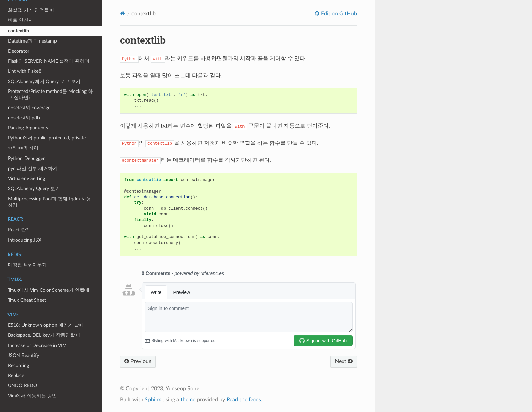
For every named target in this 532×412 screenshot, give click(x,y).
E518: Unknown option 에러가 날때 (46, 325)
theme (188, 400)
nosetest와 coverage (29, 108)
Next (344, 361)
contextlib (18, 31)
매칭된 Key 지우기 (27, 265)
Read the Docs (244, 400)
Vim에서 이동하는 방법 (32, 396)
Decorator (19, 51)
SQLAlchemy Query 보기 (34, 189)
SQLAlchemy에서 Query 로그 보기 (44, 81)
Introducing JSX (25, 240)
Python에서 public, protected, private (47, 138)
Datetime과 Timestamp (32, 41)
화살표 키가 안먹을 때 (31, 10)
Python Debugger (26, 158)
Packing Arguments (28, 128)
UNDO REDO (22, 386)
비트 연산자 (20, 20)
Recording (18, 366)
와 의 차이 (23, 148)
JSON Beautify (24, 355)
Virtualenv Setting (26, 178)
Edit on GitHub (338, 14)
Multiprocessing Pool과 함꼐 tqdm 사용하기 (49, 202)
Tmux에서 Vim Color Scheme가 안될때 (49, 290)
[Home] (122, 13)
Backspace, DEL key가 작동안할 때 (44, 335)
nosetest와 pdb (24, 118)
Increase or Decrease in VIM (37, 345)
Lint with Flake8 (25, 71)
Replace (16, 375)
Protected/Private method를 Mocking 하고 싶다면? (50, 94)
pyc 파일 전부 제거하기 (33, 169)
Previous (138, 361)
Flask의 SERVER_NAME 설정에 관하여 (49, 61)
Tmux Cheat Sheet (27, 300)
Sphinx (153, 400)
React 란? (18, 230)
